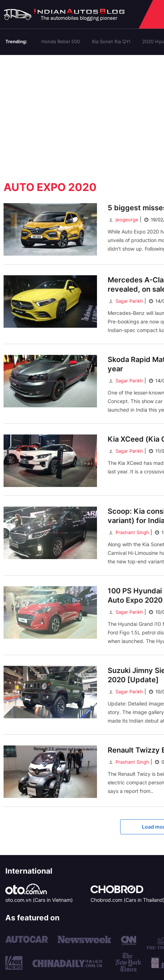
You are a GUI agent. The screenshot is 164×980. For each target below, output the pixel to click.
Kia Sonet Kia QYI (111, 41)
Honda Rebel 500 (61, 41)
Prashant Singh (128, 532)
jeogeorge (123, 220)
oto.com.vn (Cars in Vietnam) (39, 900)
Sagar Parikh (125, 301)
